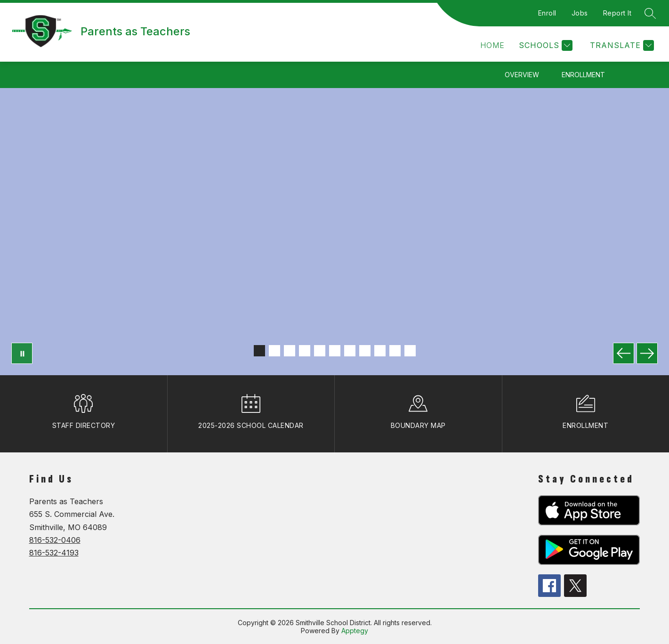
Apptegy (355, 631)
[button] (492, 45)
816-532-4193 (54, 553)
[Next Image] (647, 353)
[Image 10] (395, 351)
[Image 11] (410, 351)
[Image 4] (305, 351)
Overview (522, 75)
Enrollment (583, 75)
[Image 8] (365, 351)
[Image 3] (290, 351)
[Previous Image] (624, 353)
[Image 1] (259, 351)
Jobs (580, 13)
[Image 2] (274, 351)
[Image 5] (320, 351)
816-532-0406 (55, 540)
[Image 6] (335, 351)
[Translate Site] (621, 45)
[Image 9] (380, 351)
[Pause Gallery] (22, 353)
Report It (617, 13)
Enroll (547, 13)
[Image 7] (350, 351)
